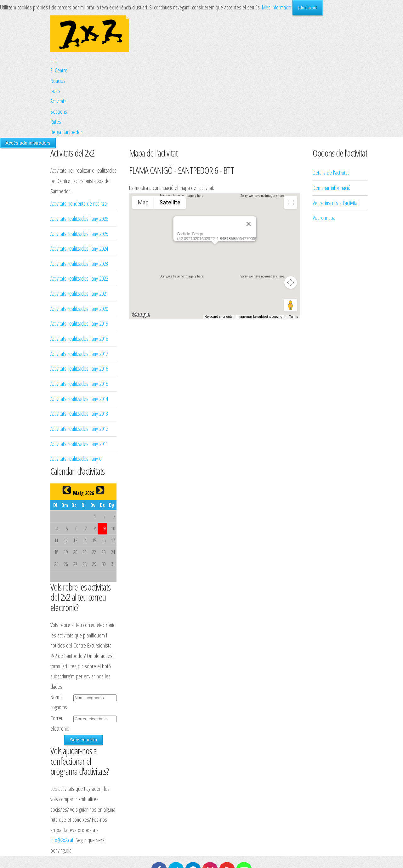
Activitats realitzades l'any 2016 (79, 368)
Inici (54, 60)
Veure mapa (324, 148)
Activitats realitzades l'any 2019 (79, 323)
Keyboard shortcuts (219, 317)
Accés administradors (28, 143)
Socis (55, 91)
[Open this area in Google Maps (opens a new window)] (141, 315)
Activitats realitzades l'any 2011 (79, 444)
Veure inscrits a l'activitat (336, 133)
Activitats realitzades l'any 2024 (79, 248)
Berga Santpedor (66, 132)
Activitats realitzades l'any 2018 (79, 338)
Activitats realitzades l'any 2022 (79, 278)
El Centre (59, 70)
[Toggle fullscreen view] (291, 203)
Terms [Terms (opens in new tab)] (294, 317)
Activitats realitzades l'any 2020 (79, 308)
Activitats (58, 101)
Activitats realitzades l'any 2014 (79, 399)
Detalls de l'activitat (331, 103)
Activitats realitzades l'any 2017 (79, 354)
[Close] (248, 224)
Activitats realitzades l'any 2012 (79, 428)
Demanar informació (332, 118)
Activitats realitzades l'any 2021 (79, 293)
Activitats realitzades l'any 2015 (79, 383)
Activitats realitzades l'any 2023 (79, 263)
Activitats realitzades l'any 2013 (79, 413)
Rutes (56, 121)
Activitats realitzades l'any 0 (76, 458)
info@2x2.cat (62, 840)
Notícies (58, 80)
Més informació (277, 7)
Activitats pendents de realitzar (79, 203)
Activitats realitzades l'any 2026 (79, 218)
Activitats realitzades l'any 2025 (79, 234)
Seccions (59, 111)
